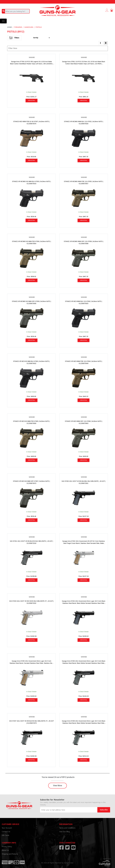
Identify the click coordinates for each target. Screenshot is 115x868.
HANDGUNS (29, 27)
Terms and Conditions (67, 828)
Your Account (7, 828)
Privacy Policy (7, 846)
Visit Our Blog (64, 832)
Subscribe (104, 810)
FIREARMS (18, 27)
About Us (5, 850)
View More (57, 786)
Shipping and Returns (10, 854)
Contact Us (6, 832)
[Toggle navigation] (3, 21)
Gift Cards (5, 835)
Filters (14, 38)
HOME (9, 27)
